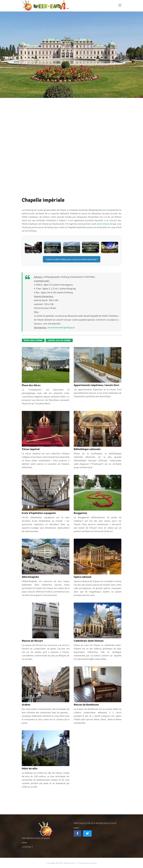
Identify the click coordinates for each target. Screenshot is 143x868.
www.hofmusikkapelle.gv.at (61, 327)
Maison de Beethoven (86, 704)
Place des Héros (31, 385)
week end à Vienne (100, 224)
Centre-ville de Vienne (59, 340)
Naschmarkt (32, 250)
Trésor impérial (31, 449)
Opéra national (83, 577)
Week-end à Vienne (33, 340)
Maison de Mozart (32, 641)
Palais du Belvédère (72, 249)
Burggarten (80, 513)
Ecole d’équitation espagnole (39, 513)
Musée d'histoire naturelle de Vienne (53, 248)
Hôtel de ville (30, 769)
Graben (26, 705)
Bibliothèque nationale (87, 449)
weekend (92, 259)
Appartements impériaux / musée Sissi (96, 385)
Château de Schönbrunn (91, 249)
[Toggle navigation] (120, 6)
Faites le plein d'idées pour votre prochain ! (72, 259)
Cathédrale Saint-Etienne (89, 641)
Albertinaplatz (30, 577)
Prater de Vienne (110, 250)
